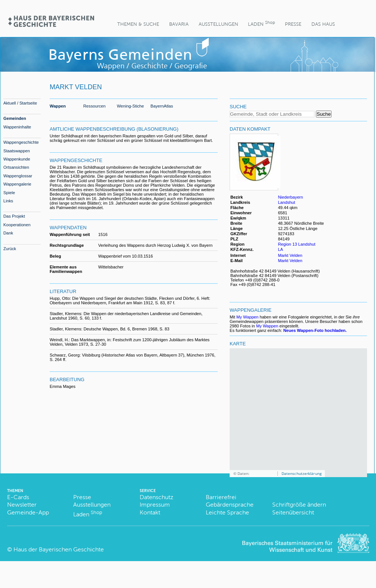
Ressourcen (94, 106)
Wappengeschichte (21, 142)
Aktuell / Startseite (20, 103)
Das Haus (323, 24)
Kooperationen (17, 225)
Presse (293, 24)
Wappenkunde (17, 159)
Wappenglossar (18, 176)
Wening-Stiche (130, 106)
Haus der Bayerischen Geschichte (59, 549)
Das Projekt (14, 216)
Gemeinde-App (28, 512)
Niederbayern (290, 197)
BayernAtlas (162, 106)
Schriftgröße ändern (299, 505)
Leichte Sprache (227, 512)
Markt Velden (290, 255)
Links (8, 201)
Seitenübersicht (293, 512)
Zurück (10, 249)
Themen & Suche (138, 24)
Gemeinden (15, 118)
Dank (8, 233)
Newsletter (22, 505)
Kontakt (150, 512)
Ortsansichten (16, 167)
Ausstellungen (218, 24)
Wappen (58, 106)
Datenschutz (156, 497)
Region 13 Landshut (296, 244)
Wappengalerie (17, 184)
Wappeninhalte (17, 127)
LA (280, 249)
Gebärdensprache (230, 505)
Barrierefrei (221, 497)
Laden (261, 23)
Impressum (155, 505)
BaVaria (179, 24)
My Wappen (247, 317)
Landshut (286, 202)
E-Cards (18, 497)
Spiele (9, 193)
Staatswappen (17, 151)
